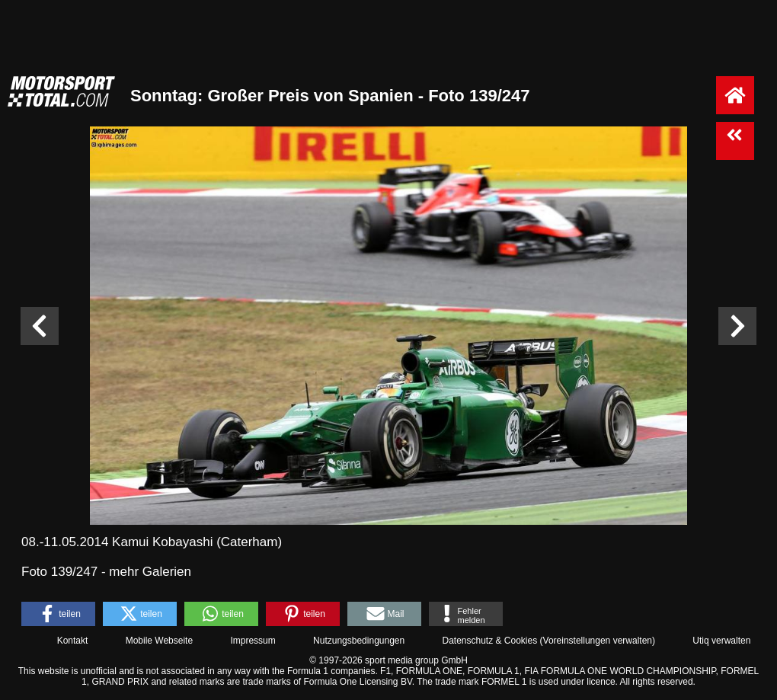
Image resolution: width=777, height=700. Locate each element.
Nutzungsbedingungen (359, 641)
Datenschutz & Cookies (489, 641)
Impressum (253, 641)
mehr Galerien (150, 572)
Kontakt (73, 641)
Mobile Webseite (160, 641)
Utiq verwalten (721, 641)
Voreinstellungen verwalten (598, 641)
